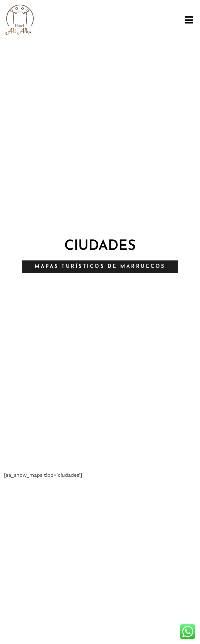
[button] (189, 20)
